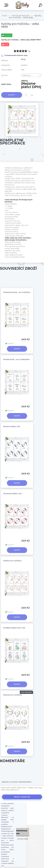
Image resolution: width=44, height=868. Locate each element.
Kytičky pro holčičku (12, 561)
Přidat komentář (22, 797)
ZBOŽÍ (7, 5)
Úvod (4, 16)
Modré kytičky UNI (12, 426)
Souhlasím (23, 839)
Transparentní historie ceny (14, 55)
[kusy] (27, 95)
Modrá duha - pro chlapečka (16, 359)
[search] (41, 6)
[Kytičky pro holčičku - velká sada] (22, 104)
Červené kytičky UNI (12, 494)
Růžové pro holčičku (13, 695)
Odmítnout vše (22, 832)
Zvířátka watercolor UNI (14, 628)
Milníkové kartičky (21, 16)
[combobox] (31, 75)
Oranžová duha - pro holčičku (17, 292)
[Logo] (22, 5)
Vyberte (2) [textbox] (26, 75)
